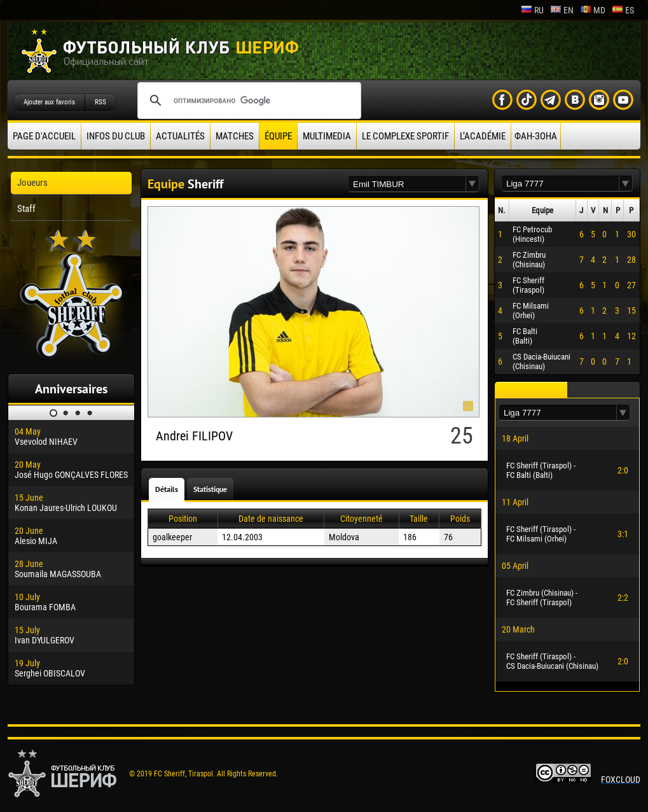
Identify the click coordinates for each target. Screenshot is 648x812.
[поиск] (247, 101)
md (593, 10)
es (623, 10)
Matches (235, 136)
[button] (472, 184)
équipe (278, 136)
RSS (100, 102)
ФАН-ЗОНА (536, 136)
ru (532, 10)
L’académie (483, 136)
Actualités (180, 136)
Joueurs (32, 183)
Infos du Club (116, 136)
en (562, 10)
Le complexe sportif (405, 136)
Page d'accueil (44, 136)
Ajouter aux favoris (49, 102)
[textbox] (407, 184)
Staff (26, 209)
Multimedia (327, 136)
